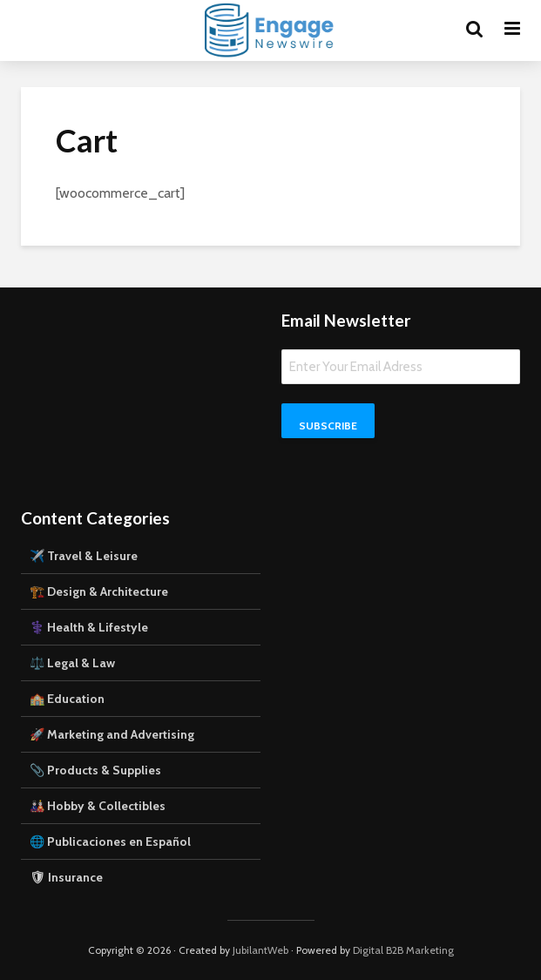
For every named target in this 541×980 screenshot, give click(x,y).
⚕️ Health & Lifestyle (89, 627)
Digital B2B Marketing (403, 950)
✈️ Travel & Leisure (84, 556)
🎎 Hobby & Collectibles (98, 806)
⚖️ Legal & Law (72, 663)
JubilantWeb (260, 950)
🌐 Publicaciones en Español (110, 841)
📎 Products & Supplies (95, 770)
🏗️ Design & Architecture (99, 591)
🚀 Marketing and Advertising (112, 734)
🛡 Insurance (66, 877)
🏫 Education (67, 699)
